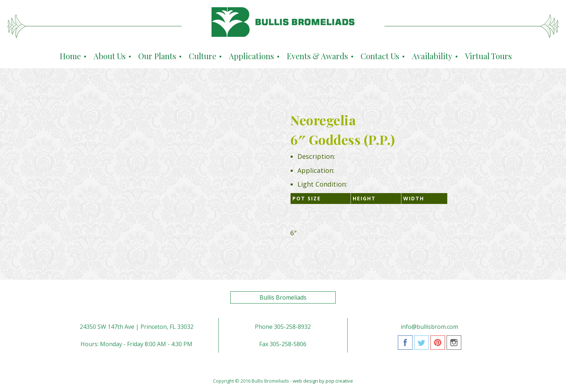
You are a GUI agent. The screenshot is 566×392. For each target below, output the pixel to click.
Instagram (454, 345)
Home (70, 56)
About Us (110, 56)
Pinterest (438, 345)
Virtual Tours (488, 56)
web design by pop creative (323, 381)
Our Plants (157, 56)
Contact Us (380, 56)
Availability (432, 56)
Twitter (421, 345)
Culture (203, 56)
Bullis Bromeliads (283, 297)
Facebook (405, 345)
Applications (251, 56)
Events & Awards (317, 56)
